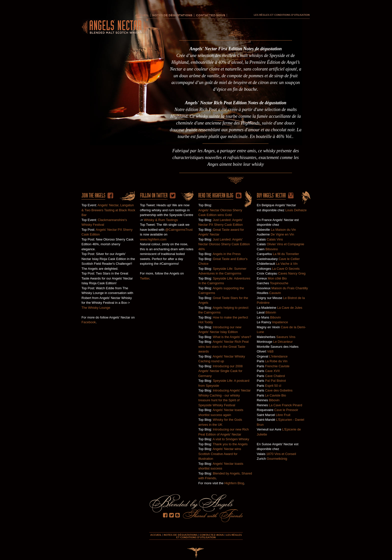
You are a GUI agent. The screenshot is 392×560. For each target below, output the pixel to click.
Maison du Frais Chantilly (290, 288)
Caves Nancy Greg (292, 273)
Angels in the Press (226, 254)
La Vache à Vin (287, 264)
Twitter (145, 278)
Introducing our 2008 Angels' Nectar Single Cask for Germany (220, 371)
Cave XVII (272, 371)
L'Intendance (278, 356)
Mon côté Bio (277, 278)
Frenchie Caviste (277, 366)
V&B (270, 351)
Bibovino (272, 249)
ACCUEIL (142, 15)
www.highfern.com (153, 239)
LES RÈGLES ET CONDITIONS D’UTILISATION (282, 15)
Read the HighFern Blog (216, 196)
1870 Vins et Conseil (281, 454)
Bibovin (271, 312)
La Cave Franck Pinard (285, 405)
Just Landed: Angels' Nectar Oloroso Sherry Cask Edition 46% (224, 244)
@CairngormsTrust (179, 230)
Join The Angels (93, 196)
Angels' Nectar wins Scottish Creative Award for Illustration (220, 454)
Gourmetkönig (277, 459)
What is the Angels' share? (232, 337)
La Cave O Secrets (286, 269)
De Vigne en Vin (282, 234)
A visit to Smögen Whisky (231, 439)
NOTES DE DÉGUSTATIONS (172, 15)
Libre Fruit (283, 415)
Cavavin (275, 293)
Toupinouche (279, 283)
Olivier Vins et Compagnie (285, 244)
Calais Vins (275, 239)
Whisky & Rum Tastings (161, 220)
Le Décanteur (283, 342)
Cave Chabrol (275, 376)
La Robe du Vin (276, 361)
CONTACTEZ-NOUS (210, 15)
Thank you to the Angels (230, 444)
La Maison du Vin (283, 230)
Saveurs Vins (286, 337)
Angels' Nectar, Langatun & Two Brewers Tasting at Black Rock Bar (108, 210)
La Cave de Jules (290, 308)
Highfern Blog (234, 483)
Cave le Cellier (289, 259)
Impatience (280, 322)
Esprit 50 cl (273, 386)
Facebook (89, 322)
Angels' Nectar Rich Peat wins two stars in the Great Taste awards (223, 346)
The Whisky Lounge (96, 308)
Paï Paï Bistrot (275, 381)
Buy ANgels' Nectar (271, 196)
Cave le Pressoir (286, 410)
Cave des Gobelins (279, 390)
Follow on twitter (154, 196)
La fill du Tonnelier (286, 254)
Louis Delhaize (296, 210)
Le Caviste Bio (275, 395)
